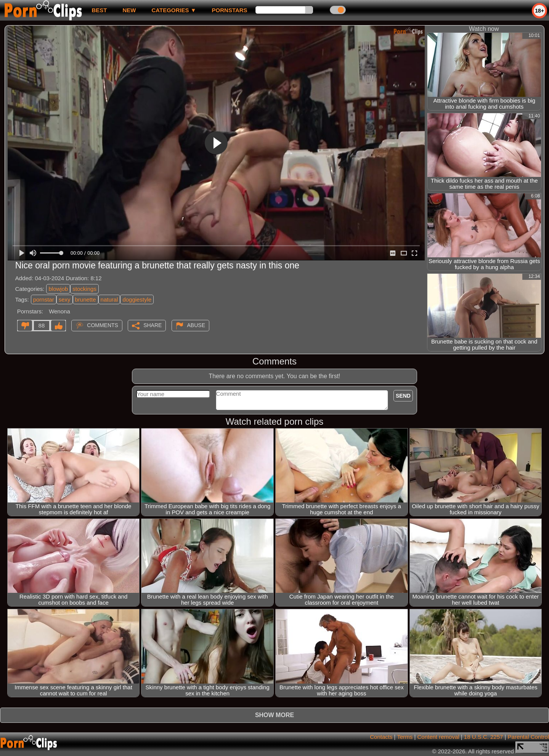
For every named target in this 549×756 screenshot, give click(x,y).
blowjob (58, 289)
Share (152, 325)
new (129, 10)
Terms (405, 737)
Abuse (196, 325)
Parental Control (528, 737)
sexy (65, 299)
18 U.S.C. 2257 (484, 737)
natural (109, 299)
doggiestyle (137, 299)
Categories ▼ (174, 10)
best (99, 10)
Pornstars (230, 10)
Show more (274, 715)
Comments (103, 325)
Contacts (381, 737)
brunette (86, 299)
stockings (84, 289)
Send (403, 396)
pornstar (44, 299)
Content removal (438, 737)
